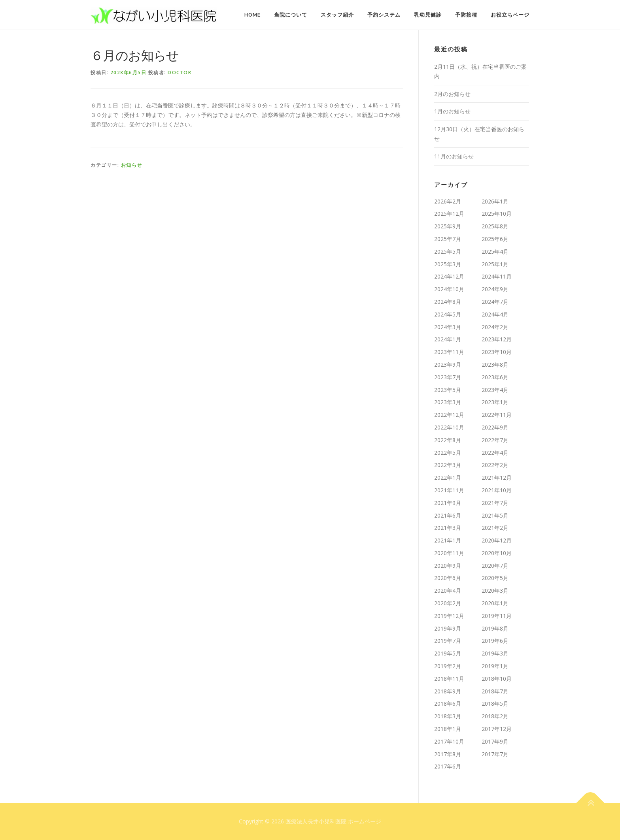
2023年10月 (497, 352)
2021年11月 (449, 490)
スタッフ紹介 (337, 15)
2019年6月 (495, 641)
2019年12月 (449, 616)
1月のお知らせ (452, 111)
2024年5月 (448, 314)
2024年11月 (497, 276)
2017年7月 (495, 754)
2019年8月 (495, 628)
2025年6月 (495, 239)
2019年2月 (448, 666)
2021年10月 (497, 490)
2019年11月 (497, 616)
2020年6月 (448, 578)
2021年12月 (497, 477)
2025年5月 (448, 251)
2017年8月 (448, 754)
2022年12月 (449, 415)
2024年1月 (448, 339)
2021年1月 (448, 540)
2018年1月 (448, 729)
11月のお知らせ (454, 156)
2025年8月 (495, 226)
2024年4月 (495, 314)
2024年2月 (495, 327)
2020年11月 (449, 553)
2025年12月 (449, 214)
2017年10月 (449, 741)
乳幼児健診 (428, 15)
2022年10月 (449, 427)
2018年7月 (495, 691)
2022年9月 (495, 427)
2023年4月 (495, 390)
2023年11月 (449, 352)
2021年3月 (448, 528)
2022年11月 (497, 415)
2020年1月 (495, 603)
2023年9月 (448, 364)
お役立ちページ (510, 15)
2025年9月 (448, 226)
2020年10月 (497, 553)
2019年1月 (495, 666)
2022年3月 (448, 465)
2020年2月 (448, 603)
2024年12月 (449, 276)
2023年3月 (448, 402)
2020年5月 (495, 578)
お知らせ (132, 165)
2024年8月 (448, 302)
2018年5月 (495, 703)
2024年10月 (449, 289)
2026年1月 (495, 201)
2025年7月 (448, 239)
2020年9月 (448, 566)
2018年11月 (449, 679)
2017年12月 (497, 729)
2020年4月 (448, 590)
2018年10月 (497, 679)
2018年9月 (448, 691)
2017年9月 (495, 741)
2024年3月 (448, 327)
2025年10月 (497, 214)
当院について (291, 15)
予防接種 (466, 15)
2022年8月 (448, 440)
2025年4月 (495, 251)
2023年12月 (497, 339)
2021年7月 (495, 503)
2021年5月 (495, 515)
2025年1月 (495, 264)
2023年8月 (495, 364)
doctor (180, 73)
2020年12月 (497, 540)
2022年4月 (495, 453)
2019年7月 (448, 641)
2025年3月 (448, 264)
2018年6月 (448, 703)
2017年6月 (448, 766)
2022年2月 (495, 465)
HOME (252, 15)
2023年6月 (495, 377)
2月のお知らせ (452, 94)
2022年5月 (448, 453)
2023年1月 (495, 402)
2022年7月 (495, 440)
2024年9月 (495, 289)
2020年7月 (495, 566)
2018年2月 (495, 716)
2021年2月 (495, 528)
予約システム (384, 15)
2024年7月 (495, 302)
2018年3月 (448, 716)
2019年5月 (448, 653)
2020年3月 (495, 590)
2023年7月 (448, 377)
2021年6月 (448, 515)
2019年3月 (495, 653)
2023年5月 (448, 390)
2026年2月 (448, 201)
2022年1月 (448, 477)
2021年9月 (448, 503)
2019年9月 (448, 628)
